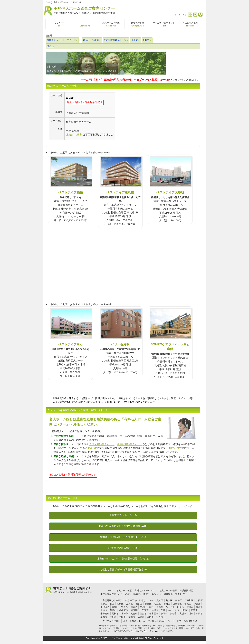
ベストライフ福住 (71, 192)
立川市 (190, 607)
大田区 (199, 600)
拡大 (200, 15)
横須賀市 (135, 610)
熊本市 (160, 617)
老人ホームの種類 (168, 590)
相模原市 (123, 610)
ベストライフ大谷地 (170, 192)
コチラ (196, 80)
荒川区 (169, 600)
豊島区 (115, 607)
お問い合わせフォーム (148, 631)
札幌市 (134, 614)
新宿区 (148, 604)
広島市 (141, 617)
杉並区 (157, 604)
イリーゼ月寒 (120, 344)
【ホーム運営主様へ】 (125, 80)
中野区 (125, 607)
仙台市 (143, 614)
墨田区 (167, 604)
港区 (151, 607)
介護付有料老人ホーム (102, 444)
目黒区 (160, 607)
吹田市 (199, 614)
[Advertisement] (144, 116)
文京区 (143, 607)
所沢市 (194, 610)
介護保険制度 (186, 590)
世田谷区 (177, 604)
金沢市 (132, 617)
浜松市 (173, 614)
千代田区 (105, 607)
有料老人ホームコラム (146, 590)
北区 (112, 604)
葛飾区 (104, 604)
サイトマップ (182, 594)
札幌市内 (174, 448)
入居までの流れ (133, 594)
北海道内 (93, 448)
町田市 (181, 607)
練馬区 (134, 607)
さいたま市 (173, 610)
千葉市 (145, 610)
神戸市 (113, 617)
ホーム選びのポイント (111, 594)
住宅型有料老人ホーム (130, 444)
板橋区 (179, 600)
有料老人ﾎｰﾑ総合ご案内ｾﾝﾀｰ (72, 590)
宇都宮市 (105, 614)
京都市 (104, 617)
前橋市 (115, 614)
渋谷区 (139, 604)
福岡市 (150, 617)
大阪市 (183, 614)
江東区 (120, 604)
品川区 (130, 604)
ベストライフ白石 (71, 344)
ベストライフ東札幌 (120, 192)
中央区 (197, 604)
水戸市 (125, 614)
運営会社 (168, 594)
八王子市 (170, 607)
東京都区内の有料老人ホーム (140, 600)
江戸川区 (189, 600)
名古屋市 (154, 614)
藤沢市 (113, 610)
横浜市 (199, 607)
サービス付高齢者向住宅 (185, 621)
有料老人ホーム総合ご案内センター (84, 10)
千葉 (163, 610)
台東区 (188, 604)
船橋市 (155, 610)
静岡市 (164, 614)
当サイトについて (152, 594)
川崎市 (104, 610)
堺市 (191, 614)
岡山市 (122, 617)
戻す (195, 15)
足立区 (160, 600)
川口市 (185, 610)
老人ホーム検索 (124, 590)
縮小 (190, 15)
